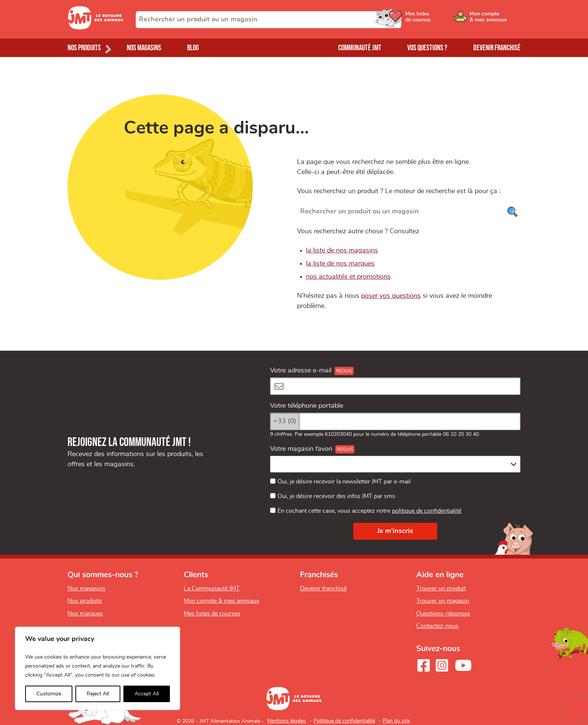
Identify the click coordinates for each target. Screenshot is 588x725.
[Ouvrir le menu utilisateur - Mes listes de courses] (438, 20)
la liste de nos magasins (342, 251)
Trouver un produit (441, 588)
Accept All (147, 694)
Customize (49, 694)
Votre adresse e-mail (301, 371)
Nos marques (85, 614)
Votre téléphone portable (307, 406)
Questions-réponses (443, 614)
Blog (193, 48)
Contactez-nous (437, 626)
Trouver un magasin (443, 601)
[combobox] (268, 20)
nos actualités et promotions (348, 277)
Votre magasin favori (301, 449)
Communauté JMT (360, 48)
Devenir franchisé (497, 48)
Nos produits (85, 601)
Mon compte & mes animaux (221, 601)
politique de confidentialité (427, 511)
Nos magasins (144, 48)
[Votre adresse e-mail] (395, 386)
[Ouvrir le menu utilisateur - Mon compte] (495, 20)
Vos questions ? (427, 48)
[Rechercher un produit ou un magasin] (409, 212)
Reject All (98, 694)
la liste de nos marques (340, 264)
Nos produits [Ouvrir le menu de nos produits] (84, 48)
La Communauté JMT (212, 588)
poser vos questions (391, 296)
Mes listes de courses (212, 614)
